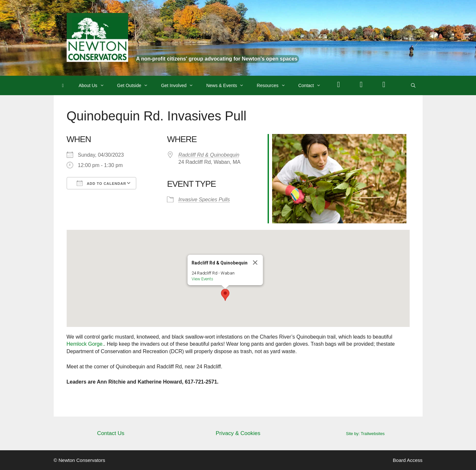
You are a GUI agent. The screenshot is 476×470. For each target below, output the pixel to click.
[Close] (255, 263)
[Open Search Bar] (413, 85)
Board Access (408, 460)
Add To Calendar (101, 183)
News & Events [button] (228, 85)
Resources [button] (274, 85)
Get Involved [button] (181, 85)
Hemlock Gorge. (85, 344)
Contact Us (111, 433)
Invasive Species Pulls (204, 200)
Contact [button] (313, 85)
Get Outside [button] (136, 85)
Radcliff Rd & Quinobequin (209, 155)
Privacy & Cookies (238, 433)
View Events (202, 279)
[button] (225, 295)
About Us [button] (95, 85)
